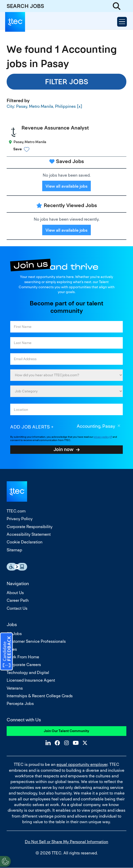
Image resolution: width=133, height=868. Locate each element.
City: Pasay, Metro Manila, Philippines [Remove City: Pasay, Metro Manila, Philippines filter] (41, 106)
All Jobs (14, 634)
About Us (15, 593)
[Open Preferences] (5, 861)
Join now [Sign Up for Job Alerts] (63, 449)
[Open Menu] (122, 22)
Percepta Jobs (20, 704)
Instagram (66, 743)
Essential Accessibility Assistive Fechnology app (17, 567)
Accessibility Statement (29, 534)
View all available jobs (66, 186)
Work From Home (23, 657)
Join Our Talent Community (66, 731)
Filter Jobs (67, 82)
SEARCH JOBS (25, 6)
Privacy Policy (20, 519)
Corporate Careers (24, 665)
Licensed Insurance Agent (31, 680)
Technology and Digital (28, 673)
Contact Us (17, 608)
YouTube (76, 743)
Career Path (18, 600)
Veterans (15, 688)
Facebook (57, 743)
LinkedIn (48, 743)
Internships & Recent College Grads (40, 696)
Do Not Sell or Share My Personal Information (66, 842)
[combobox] (66, 409)
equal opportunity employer (82, 764)
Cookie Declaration (25, 542)
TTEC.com (16, 511)
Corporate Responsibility (30, 527)
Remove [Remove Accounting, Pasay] (119, 426)
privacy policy (101, 437)
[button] (71, 149)
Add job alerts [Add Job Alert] (30, 427)
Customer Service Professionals (36, 641)
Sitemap (14, 550)
